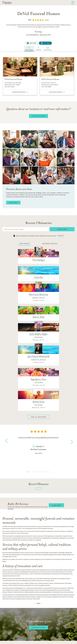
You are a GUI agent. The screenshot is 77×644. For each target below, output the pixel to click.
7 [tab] (42, 413)
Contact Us (19, 600)
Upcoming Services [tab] (50, 244)
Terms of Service (53, 600)
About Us (9, 600)
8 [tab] (45, 413)
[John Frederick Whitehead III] (51, 311)
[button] (72, 3)
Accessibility (67, 600)
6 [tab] (40, 413)
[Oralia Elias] (51, 257)
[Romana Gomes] (51, 339)
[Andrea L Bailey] (51, 280)
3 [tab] (32, 413)
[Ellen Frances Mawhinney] (26, 283)
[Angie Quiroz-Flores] (26, 337)
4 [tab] (35, 413)
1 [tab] (27, 413)
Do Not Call (33, 603)
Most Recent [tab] (25, 244)
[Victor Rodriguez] (26, 259)
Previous (6, 385)
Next (70, 381)
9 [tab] (47, 413)
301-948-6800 (46, 87)
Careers (28, 600)
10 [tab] (50, 413)
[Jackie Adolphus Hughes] (26, 310)
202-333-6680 (10, 87)
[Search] (26, 229)
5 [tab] (37, 413)
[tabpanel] (38, 386)
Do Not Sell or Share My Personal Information (39, 610)
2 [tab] (30, 413)
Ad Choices (44, 603)
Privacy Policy (39, 600)
